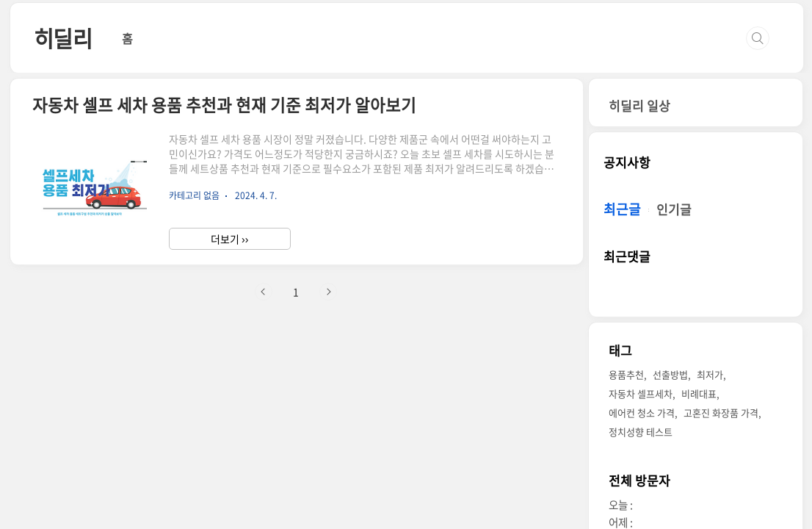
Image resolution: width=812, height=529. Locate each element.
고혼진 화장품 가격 (721, 413)
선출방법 (670, 374)
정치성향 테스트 (641, 432)
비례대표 (699, 393)
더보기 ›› (229, 239)
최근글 (622, 209)
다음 (328, 292)
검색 (758, 38)
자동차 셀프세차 (641, 393)
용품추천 (626, 374)
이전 (264, 292)
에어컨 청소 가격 (642, 413)
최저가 (710, 374)
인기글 (674, 209)
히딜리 (63, 38)
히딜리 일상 (639, 105)
